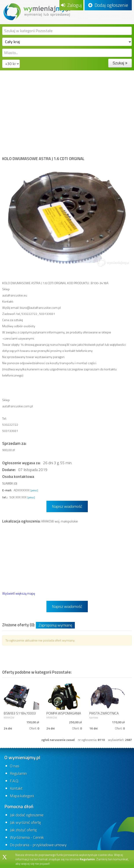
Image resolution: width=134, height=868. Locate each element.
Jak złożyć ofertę (23, 830)
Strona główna (15, 80)
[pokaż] (34, 490)
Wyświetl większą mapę (19, 593)
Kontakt (16, 788)
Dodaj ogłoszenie (108, 5)
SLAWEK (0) (10, 483)
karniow (94, 717)
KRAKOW (9, 717)
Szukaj (120, 63)
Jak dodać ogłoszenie (27, 815)
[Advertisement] (67, 117)
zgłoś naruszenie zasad (58, 740)
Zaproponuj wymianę (55, 625)
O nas (15, 766)
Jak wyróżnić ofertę (25, 822)
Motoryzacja (40, 80)
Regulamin (18, 773)
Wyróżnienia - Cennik (27, 837)
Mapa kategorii (22, 796)
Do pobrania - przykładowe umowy (38, 845)
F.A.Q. (14, 781)
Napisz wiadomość (67, 506)
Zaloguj (71, 5)
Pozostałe (63, 80)
